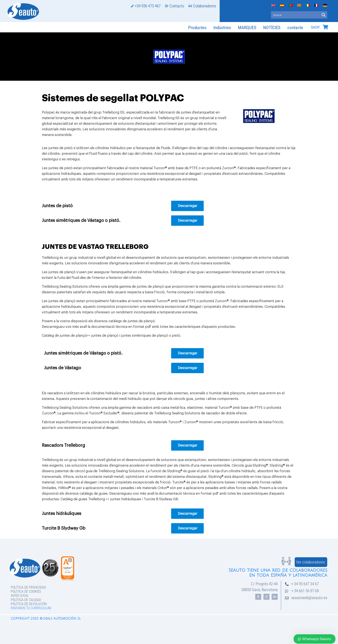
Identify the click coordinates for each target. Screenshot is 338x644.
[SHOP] (325, 27)
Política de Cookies (26, 591)
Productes (197, 28)
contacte (295, 28)
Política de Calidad (26, 600)
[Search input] (296, 15)
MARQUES (247, 28)
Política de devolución (29, 604)
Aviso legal (20, 596)
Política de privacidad (28, 587)
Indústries (222, 28)
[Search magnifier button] (324, 15)
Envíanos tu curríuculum (31, 608)
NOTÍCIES (272, 28)
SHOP (315, 27)
